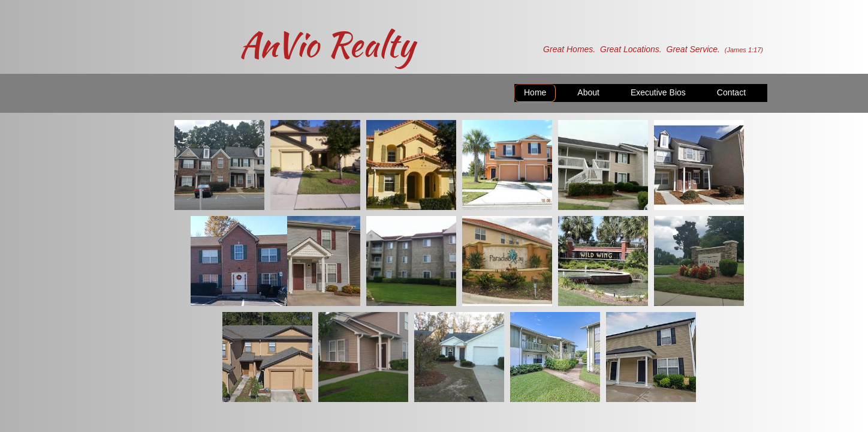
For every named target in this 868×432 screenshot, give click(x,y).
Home (535, 92)
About (588, 92)
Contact (731, 92)
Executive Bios (658, 92)
